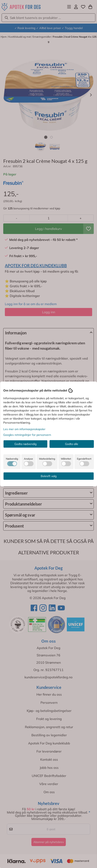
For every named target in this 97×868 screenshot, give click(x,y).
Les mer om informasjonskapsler (24, 429)
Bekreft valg (49, 476)
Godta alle (72, 444)
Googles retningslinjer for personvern (27, 435)
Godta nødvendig (25, 444)
